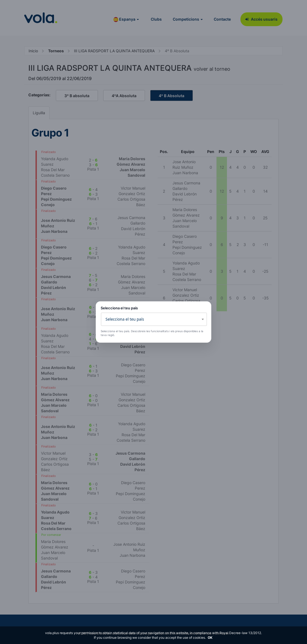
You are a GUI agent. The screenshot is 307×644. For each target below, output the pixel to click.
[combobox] (154, 319)
